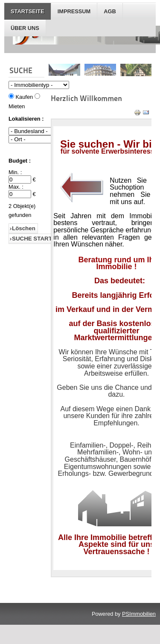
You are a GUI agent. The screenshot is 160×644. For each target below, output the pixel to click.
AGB (110, 11)
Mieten (17, 106)
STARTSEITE (28, 11)
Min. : (15, 172)
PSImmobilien (139, 614)
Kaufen (25, 97)
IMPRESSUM (74, 11)
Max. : (16, 187)
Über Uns (25, 28)
